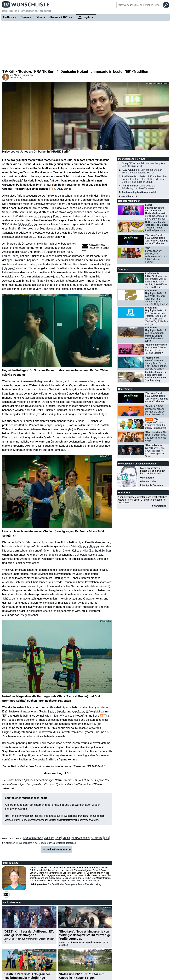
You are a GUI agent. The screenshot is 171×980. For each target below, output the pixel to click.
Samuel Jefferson (13, 212)
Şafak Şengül (46, 281)
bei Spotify (148, 478)
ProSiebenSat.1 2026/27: (144, 179)
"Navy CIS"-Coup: (144, 165)
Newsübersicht (129, 196)
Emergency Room (74, 884)
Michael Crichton (28, 224)
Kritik (58, 838)
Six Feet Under (56, 884)
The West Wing (93, 884)
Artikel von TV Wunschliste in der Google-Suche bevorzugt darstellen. (40, 843)
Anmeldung (160, 506)
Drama (66, 838)
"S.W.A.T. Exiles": (142, 171)
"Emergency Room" (49, 216)
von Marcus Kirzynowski (22, 75)
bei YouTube (149, 481)
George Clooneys (54, 425)
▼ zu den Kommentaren (57, 850)
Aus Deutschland (81, 838)
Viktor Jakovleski (92, 208)
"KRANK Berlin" (62, 189)
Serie (107, 838)
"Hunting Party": (139, 187)
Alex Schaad (79, 712)
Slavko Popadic (13, 181)
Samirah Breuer (89, 546)
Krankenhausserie (33, 838)
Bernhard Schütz (100, 551)
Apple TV (49, 838)
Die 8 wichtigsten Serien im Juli (139, 192)
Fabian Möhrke (57, 712)
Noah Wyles (60, 716)
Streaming (97, 838)
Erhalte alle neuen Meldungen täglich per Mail (96, 248)
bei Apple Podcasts (152, 485)
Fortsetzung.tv (92, 881)
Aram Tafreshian (30, 559)
